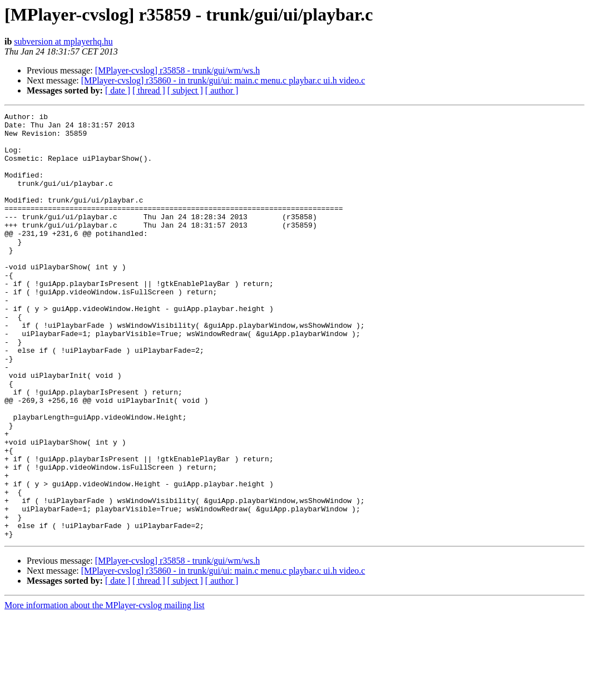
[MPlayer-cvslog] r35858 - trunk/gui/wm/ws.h (178, 70)
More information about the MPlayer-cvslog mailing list (105, 690)
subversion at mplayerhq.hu (63, 41)
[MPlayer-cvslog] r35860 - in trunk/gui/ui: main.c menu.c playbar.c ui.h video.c (223, 80)
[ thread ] (149, 90)
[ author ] (222, 90)
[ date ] (118, 90)
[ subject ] (185, 90)
